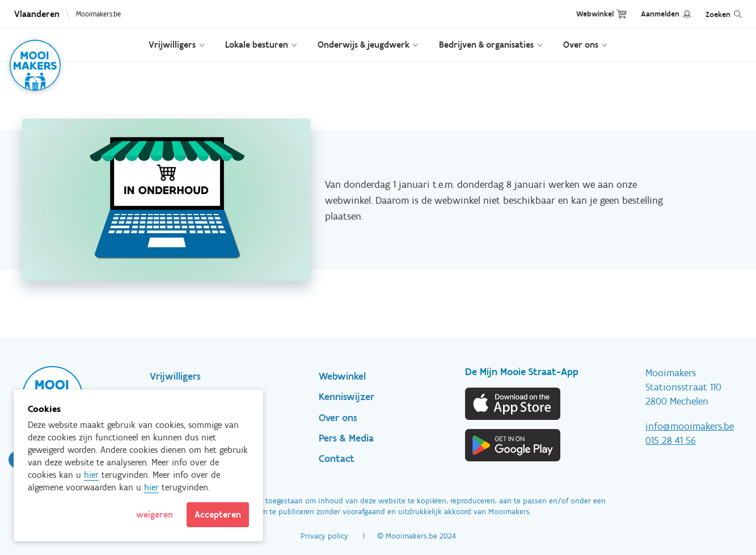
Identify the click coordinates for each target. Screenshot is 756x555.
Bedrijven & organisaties (486, 45)
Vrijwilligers (172, 45)
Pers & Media (346, 438)
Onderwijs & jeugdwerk (364, 45)
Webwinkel (595, 14)
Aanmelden (660, 14)
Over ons (581, 45)
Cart (621, 14)
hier (91, 475)
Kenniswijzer (347, 397)
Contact (337, 459)
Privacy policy (324, 536)
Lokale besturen (257, 45)
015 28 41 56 (671, 440)
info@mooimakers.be (690, 426)
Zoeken (718, 14)
